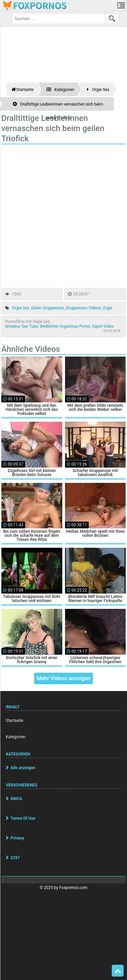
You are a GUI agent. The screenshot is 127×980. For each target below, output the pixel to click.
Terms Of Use (23, 818)
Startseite (15, 721)
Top (118, 971)
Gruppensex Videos (84, 308)
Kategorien (16, 737)
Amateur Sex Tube (22, 326)
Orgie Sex (21, 308)
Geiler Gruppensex (48, 308)
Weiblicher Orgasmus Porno (65, 326)
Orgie (108, 308)
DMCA (16, 799)
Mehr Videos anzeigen (63, 678)
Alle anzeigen (23, 768)
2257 (15, 858)
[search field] (59, 19)
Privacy (17, 838)
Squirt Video (103, 326)
